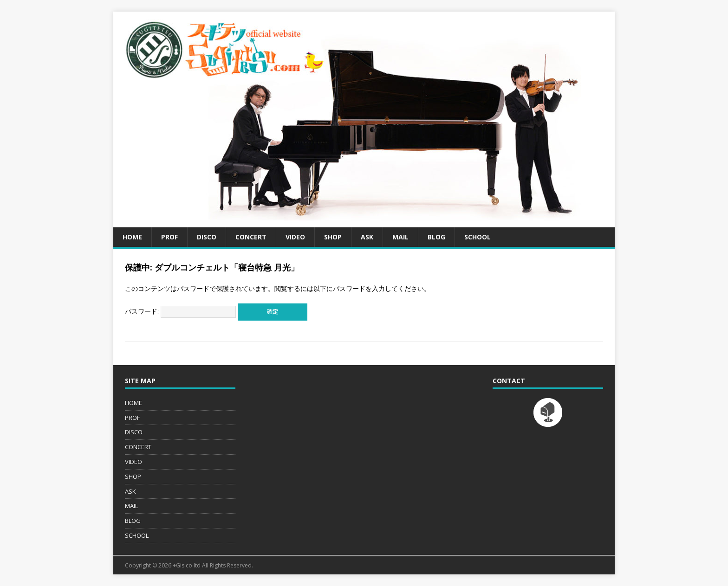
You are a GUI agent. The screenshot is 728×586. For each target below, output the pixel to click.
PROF (169, 237)
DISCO (207, 237)
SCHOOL (478, 237)
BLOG (436, 237)
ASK (367, 237)
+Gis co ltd (187, 565)
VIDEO (295, 237)
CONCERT (251, 237)
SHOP (333, 237)
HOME (132, 237)
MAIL (400, 237)
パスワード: (180, 311)
